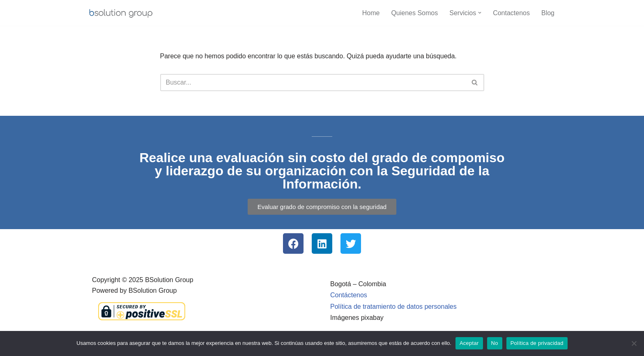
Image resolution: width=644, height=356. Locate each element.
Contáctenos (349, 295)
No (495, 343)
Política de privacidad (537, 343)
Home (371, 13)
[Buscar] (313, 83)
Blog (548, 13)
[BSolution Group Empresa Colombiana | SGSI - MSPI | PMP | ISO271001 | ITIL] (121, 13)
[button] (480, 13)
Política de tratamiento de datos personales (393, 307)
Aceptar (469, 343)
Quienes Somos (414, 13)
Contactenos (511, 13)
